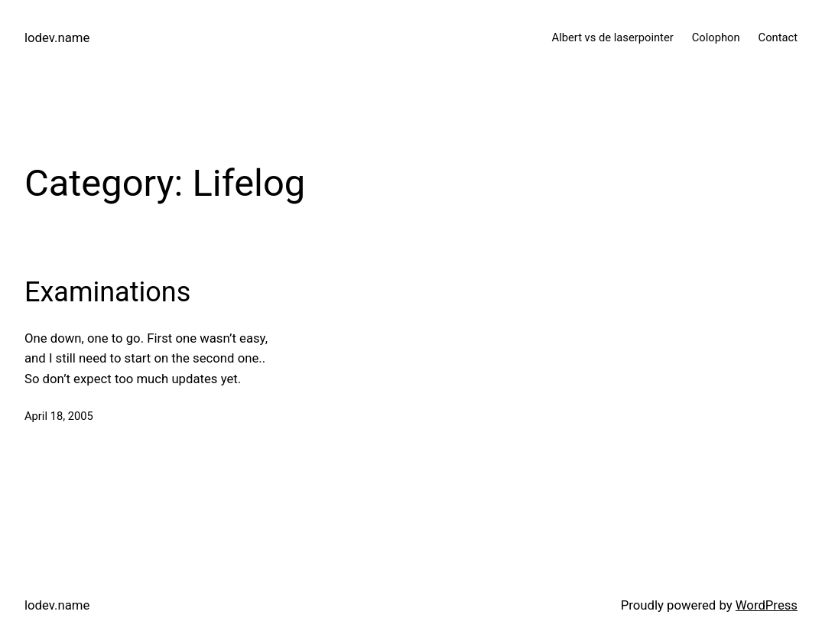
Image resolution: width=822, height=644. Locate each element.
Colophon (716, 37)
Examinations (107, 292)
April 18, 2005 (59, 416)
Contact (778, 37)
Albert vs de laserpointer (613, 37)
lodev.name (57, 37)
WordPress (767, 605)
